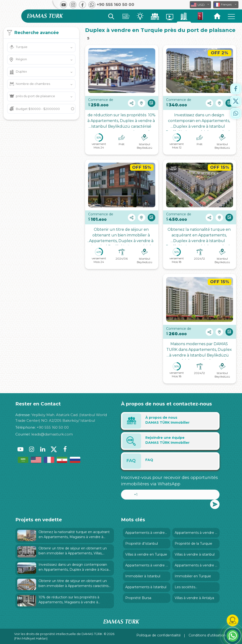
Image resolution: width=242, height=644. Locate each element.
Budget (38, 109)
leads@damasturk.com (52, 434)
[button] (226, 5)
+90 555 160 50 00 (53, 427)
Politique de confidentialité (159, 635)
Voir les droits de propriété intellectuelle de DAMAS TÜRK (58, 634)
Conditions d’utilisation (207, 635)
